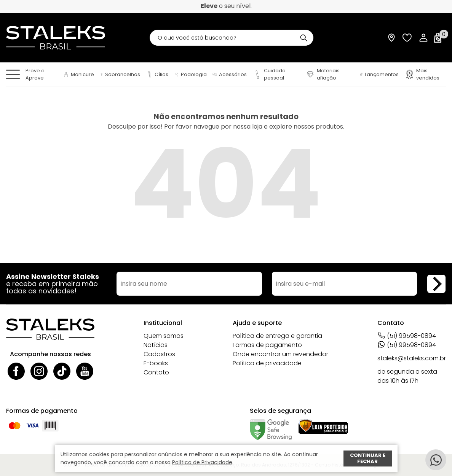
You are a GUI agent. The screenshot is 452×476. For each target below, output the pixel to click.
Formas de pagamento (267, 345)
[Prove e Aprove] (42, 74)
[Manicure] (78, 74)
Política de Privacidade (202, 462)
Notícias (156, 345)
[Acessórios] (230, 74)
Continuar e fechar (368, 458)
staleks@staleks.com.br (412, 358)
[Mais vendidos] (425, 74)
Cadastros (159, 354)
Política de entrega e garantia (277, 336)
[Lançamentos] (379, 74)
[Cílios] (157, 74)
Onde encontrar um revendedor (280, 354)
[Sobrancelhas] (120, 74)
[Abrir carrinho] (440, 38)
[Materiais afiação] (330, 74)
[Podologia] (190, 74)
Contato (156, 372)
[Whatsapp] (436, 460)
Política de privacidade (267, 363)
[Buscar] (304, 38)
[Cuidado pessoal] (276, 74)
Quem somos (164, 336)
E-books (156, 363)
